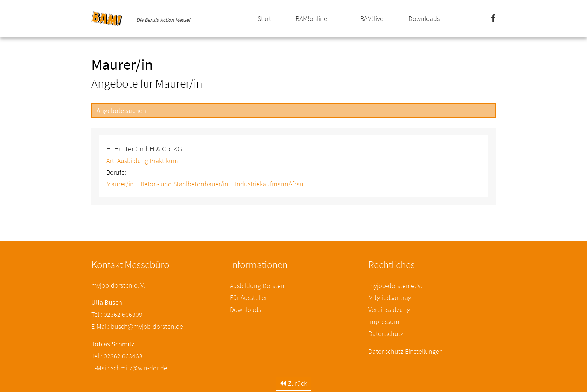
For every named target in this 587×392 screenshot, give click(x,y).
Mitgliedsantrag (390, 298)
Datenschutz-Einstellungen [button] (406, 351)
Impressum (384, 321)
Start (264, 19)
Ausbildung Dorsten (257, 286)
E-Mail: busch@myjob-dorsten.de (137, 326)
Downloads (424, 19)
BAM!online (311, 19)
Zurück (293, 383)
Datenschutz (386, 333)
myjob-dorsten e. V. (395, 286)
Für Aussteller (249, 298)
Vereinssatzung (389, 310)
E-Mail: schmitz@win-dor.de (129, 368)
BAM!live (372, 19)
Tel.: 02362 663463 (117, 356)
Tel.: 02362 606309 (117, 314)
